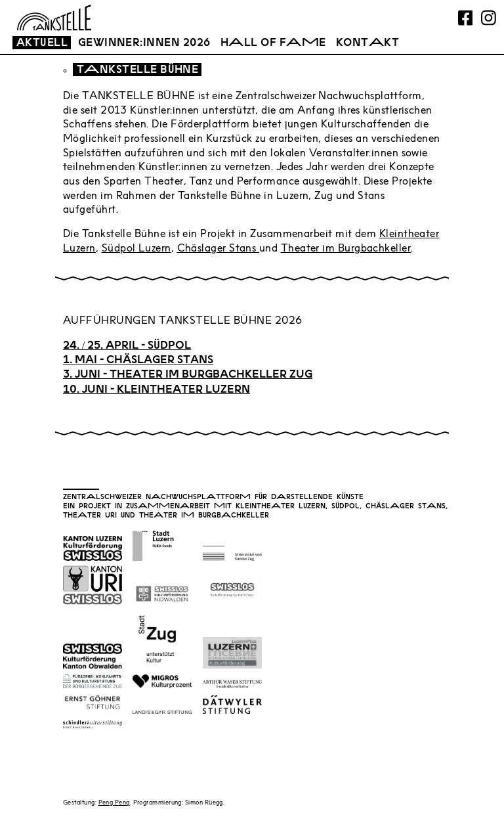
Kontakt (367, 44)
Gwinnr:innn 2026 (144, 44)
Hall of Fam (273, 44)
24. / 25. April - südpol (127, 346)
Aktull (42, 44)
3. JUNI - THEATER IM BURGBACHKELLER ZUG (188, 375)
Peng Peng (114, 803)
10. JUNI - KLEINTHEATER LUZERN (157, 390)
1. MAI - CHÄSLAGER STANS (138, 361)
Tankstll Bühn (137, 71)
